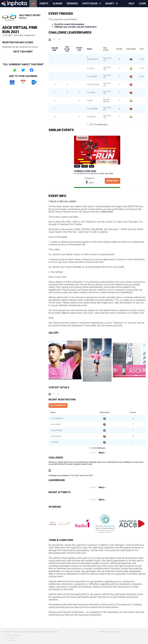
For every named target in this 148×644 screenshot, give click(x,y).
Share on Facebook (32, 70)
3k (50, 39)
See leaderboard (58, 405)
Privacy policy (14, 635)
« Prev (92, 453)
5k (54, 39)
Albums (58, 4)
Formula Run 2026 (85, 171)
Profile (23, 18)
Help (132, 4)
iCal (23, 82)
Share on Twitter (23, 70)
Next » (102, 453)
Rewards (72, 4)
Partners (11, 641)
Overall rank (55, 49)
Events (44, 4)
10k (59, 39)
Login (142, 4)
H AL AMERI (92, 76)
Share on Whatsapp (15, 70)
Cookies (11, 638)
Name (90, 49)
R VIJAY (90, 68)
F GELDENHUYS (93, 58)
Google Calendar (12, 82)
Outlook (34, 82)
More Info (113, 181)
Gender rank (79, 49)
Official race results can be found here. (76, 27)
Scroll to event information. (69, 24)
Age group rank (67, 49)
